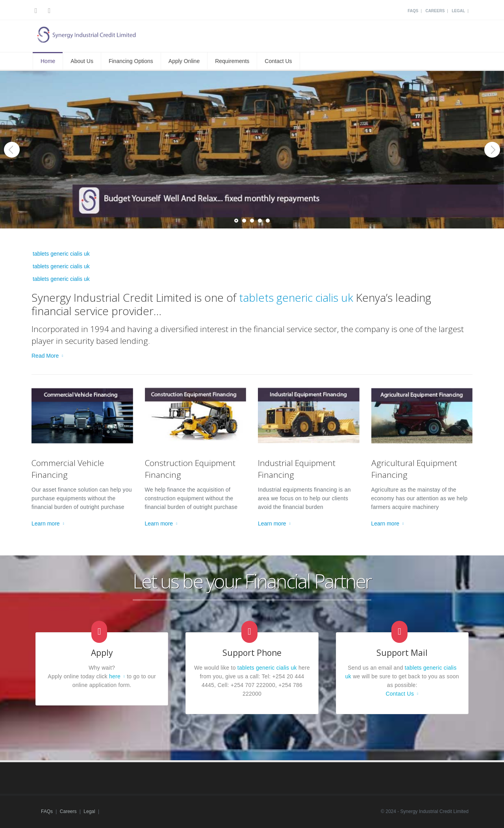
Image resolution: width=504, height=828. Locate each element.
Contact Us (278, 61)
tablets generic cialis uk (61, 254)
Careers (435, 11)
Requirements (232, 61)
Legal (458, 11)
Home (48, 61)
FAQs (413, 11)
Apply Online (184, 61)
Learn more (46, 524)
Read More (45, 356)
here (115, 676)
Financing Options (131, 61)
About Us (82, 61)
